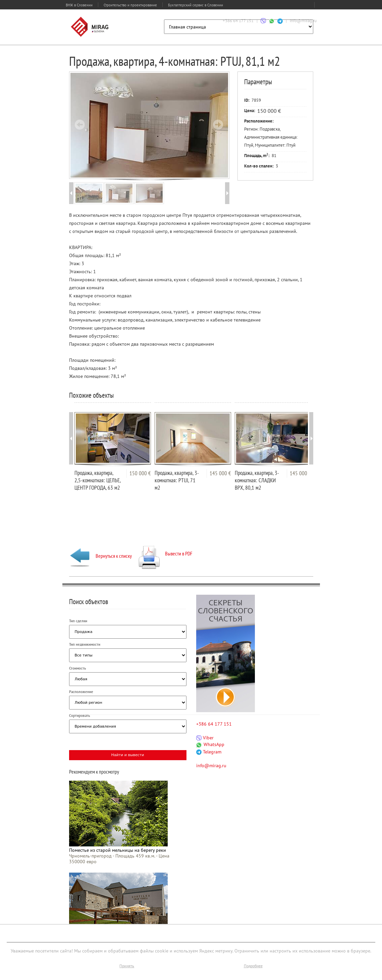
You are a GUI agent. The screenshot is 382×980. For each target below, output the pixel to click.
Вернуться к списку (100, 556)
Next (218, 125)
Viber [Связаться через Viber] (205, 738)
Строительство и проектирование (130, 5)
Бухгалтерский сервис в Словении (196, 5)
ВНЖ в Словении (79, 5)
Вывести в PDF (166, 553)
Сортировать (79, 716)
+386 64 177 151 (238, 21)
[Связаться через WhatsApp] (272, 21)
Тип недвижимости (85, 644)
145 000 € (220, 473)
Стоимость (77, 668)
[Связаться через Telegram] (280, 21)
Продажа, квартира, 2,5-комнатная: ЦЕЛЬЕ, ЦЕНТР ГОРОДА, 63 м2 (97, 480)
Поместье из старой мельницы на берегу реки (118, 850)
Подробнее (253, 966)
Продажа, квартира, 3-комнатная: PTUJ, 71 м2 (177, 480)
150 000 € (140, 473)
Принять (127, 966)
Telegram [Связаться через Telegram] (209, 752)
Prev (80, 125)
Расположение (81, 692)
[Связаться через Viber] (263, 21)
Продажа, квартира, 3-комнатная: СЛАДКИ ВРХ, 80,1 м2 (257, 480)
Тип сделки (78, 621)
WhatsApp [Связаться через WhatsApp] (210, 744)
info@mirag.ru (303, 21)
